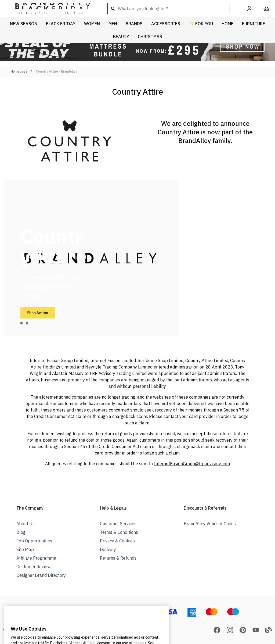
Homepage (19, 71)
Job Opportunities (34, 541)
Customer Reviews (35, 567)
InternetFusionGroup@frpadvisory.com (192, 464)
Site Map (25, 549)
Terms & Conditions (119, 532)
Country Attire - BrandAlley (57, 71)
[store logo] (48, 9)
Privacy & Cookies (117, 541)
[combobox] (169, 9)
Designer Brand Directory (41, 575)
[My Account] (249, 9)
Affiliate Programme (36, 558)
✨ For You (201, 24)
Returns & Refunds (118, 558)
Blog (21, 532)
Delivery (108, 549)
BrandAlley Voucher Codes (210, 524)
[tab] (21, 323)
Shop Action (38, 313)
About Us (26, 524)
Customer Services (118, 524)
